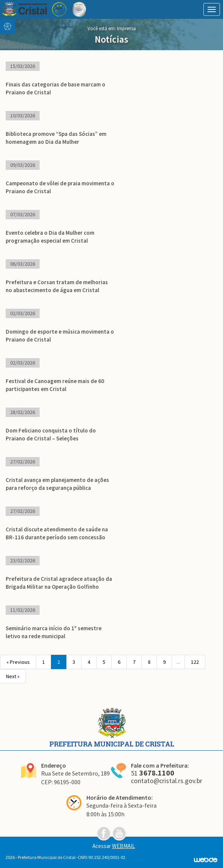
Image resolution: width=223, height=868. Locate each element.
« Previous (18, 662)
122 (195, 662)
